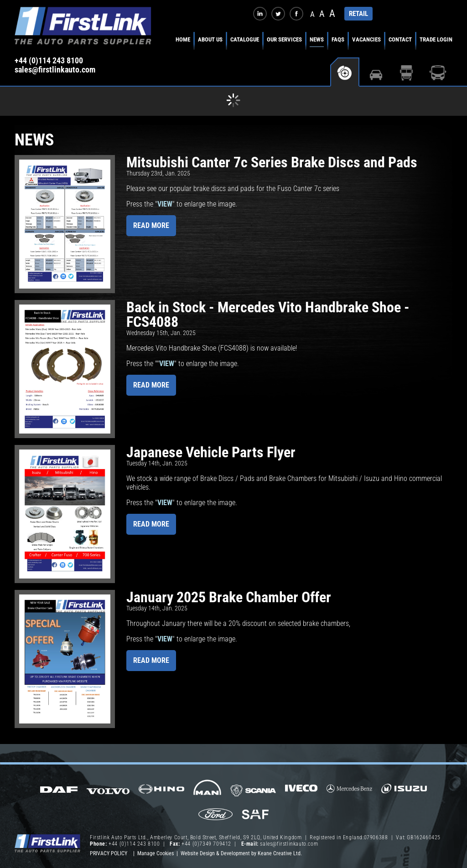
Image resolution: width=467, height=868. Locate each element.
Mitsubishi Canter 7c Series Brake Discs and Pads (272, 162)
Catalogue (245, 39)
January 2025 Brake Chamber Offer (229, 597)
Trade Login (436, 39)
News (317, 39)
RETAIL (358, 14)
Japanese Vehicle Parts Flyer (211, 452)
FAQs (338, 39)
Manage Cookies (156, 853)
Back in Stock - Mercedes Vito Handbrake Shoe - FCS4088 (268, 315)
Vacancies (366, 39)
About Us (210, 39)
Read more (151, 225)
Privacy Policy (109, 853)
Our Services (284, 39)
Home (183, 39)
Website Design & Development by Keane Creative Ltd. (241, 853)
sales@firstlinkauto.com (55, 70)
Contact (400, 39)
